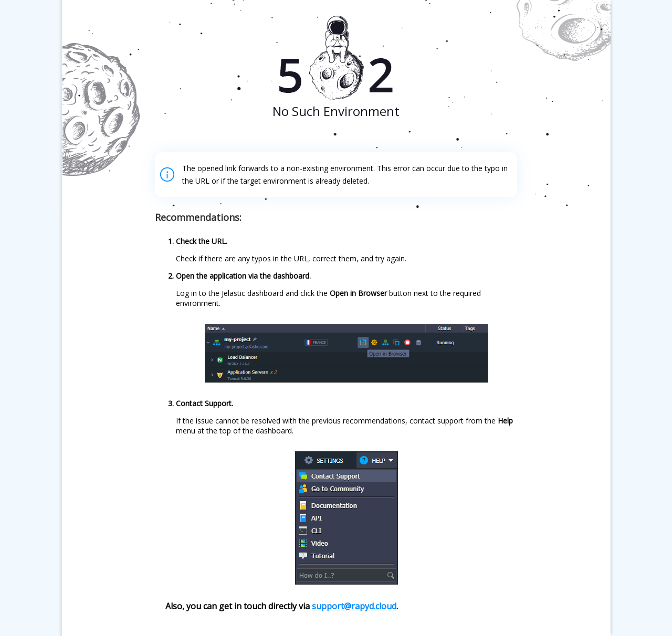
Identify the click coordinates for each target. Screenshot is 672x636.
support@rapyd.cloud (354, 606)
